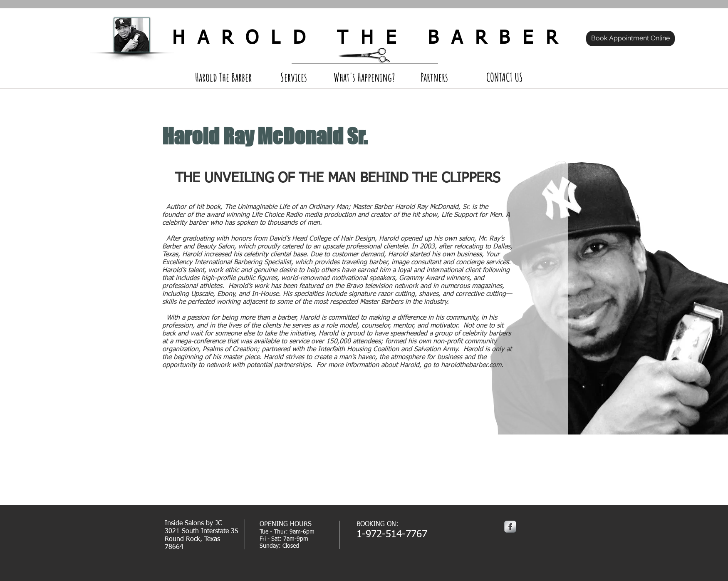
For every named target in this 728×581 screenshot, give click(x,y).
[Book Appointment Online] (630, 38)
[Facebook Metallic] (510, 527)
